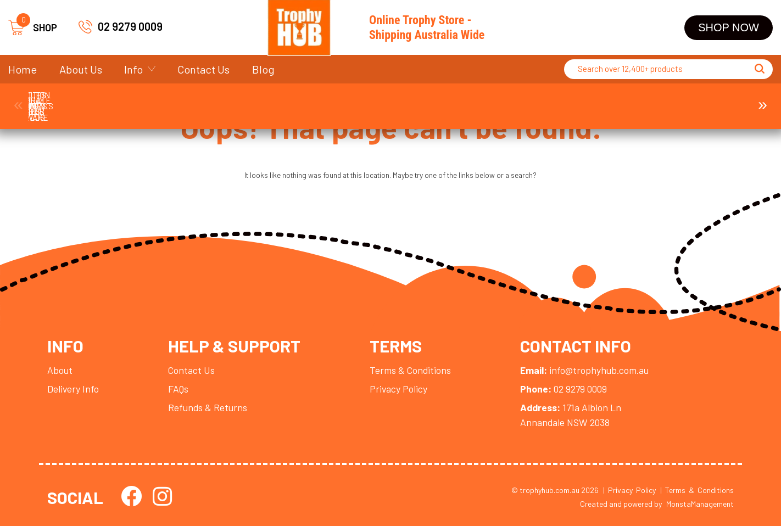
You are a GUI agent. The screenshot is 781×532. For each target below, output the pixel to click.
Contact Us (203, 69)
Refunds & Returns (210, 413)
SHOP (33, 28)
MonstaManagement (700, 510)
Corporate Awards (164, 100)
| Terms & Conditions (697, 496)
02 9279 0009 (130, 26)
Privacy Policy (403, 394)
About (60, 375)
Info (133, 69)
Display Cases (617, 100)
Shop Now (729, 27)
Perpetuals (526, 100)
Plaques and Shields (436, 100)
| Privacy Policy (629, 496)
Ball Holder (707, 100)
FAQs (180, 394)
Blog (263, 69)
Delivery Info (74, 394)
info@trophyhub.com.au (591, 375)
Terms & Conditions (415, 375)
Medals (255, 100)
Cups (345, 100)
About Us (81, 69)
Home (23, 69)
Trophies (74, 100)
